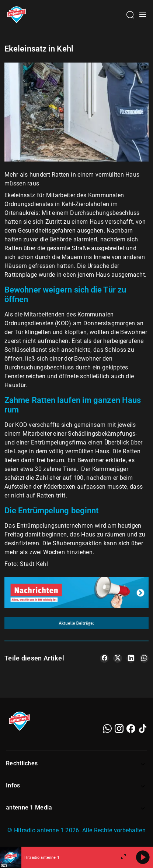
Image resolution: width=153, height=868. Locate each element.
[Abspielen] (143, 857)
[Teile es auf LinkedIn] (131, 658)
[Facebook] (131, 729)
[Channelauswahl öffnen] (130, 15)
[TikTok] (143, 729)
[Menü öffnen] (143, 15)
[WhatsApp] (107, 729)
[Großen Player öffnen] (124, 857)
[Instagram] (119, 729)
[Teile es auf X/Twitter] (118, 658)
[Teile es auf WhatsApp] (144, 658)
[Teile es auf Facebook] (104, 658)
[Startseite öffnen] (16, 15)
